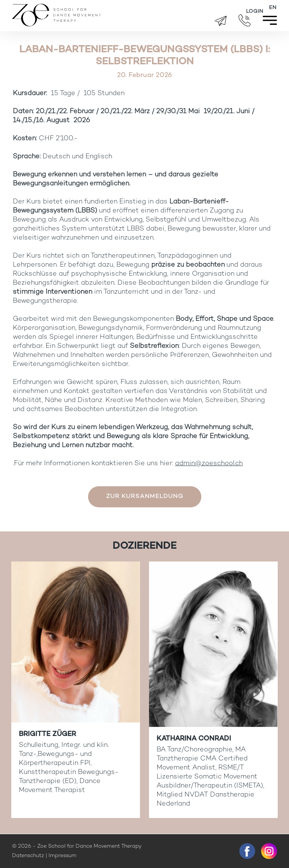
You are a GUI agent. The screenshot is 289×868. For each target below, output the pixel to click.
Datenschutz (28, 856)
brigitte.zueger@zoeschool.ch (221, 21)
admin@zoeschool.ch (209, 464)
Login (255, 11)
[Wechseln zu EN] (273, 8)
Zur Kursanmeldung (145, 497)
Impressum (62, 856)
